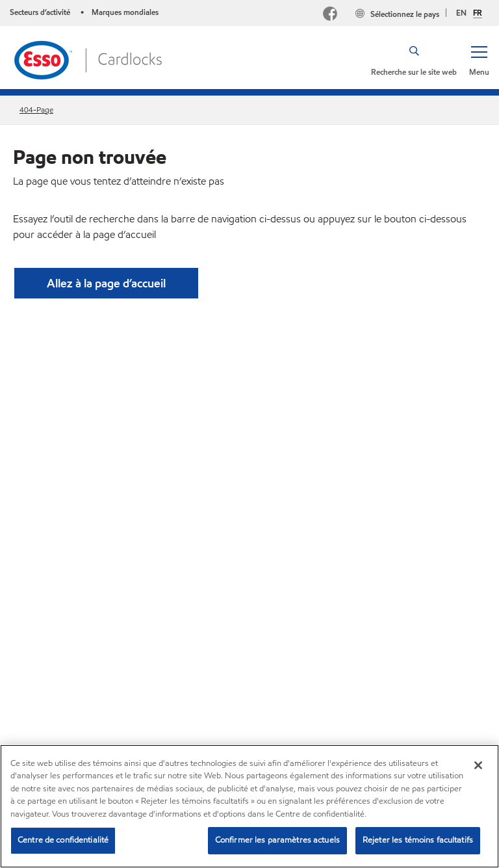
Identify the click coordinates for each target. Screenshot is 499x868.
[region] (249, 806)
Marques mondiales (125, 12)
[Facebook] (330, 15)
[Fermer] (478, 765)
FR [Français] (478, 13)
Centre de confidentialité (63, 840)
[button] (479, 60)
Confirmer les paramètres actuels (277, 840)
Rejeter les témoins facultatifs (418, 840)
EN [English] (461, 13)
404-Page (36, 110)
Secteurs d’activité (41, 12)
